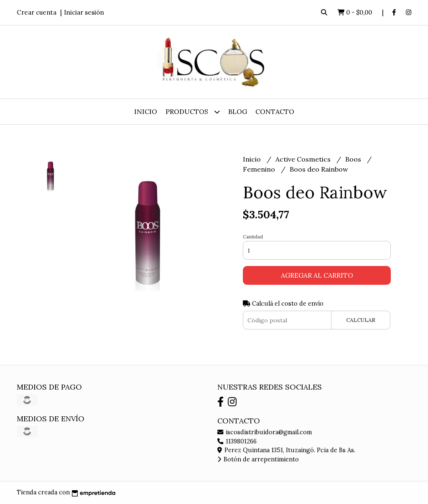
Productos (193, 112)
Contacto (275, 111)
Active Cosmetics (304, 159)
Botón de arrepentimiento (258, 459)
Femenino (260, 169)
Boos (354, 159)
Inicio (146, 111)
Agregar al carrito (317, 275)
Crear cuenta (37, 12)
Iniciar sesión (84, 12)
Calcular (361, 320)
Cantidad (253, 237)
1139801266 (237, 441)
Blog (238, 111)
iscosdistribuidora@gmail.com (265, 432)
